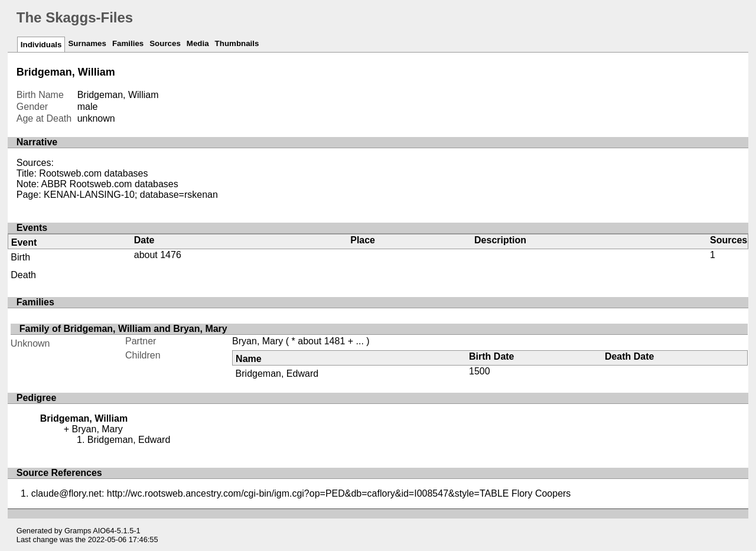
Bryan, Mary (258, 341)
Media (198, 43)
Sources (165, 43)
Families (128, 43)
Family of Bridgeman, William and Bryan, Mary (123, 329)
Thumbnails (237, 43)
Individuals (41, 45)
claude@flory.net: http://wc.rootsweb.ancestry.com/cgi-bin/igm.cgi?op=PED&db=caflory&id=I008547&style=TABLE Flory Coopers (301, 493)
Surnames (87, 43)
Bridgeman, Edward (277, 374)
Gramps (78, 531)
